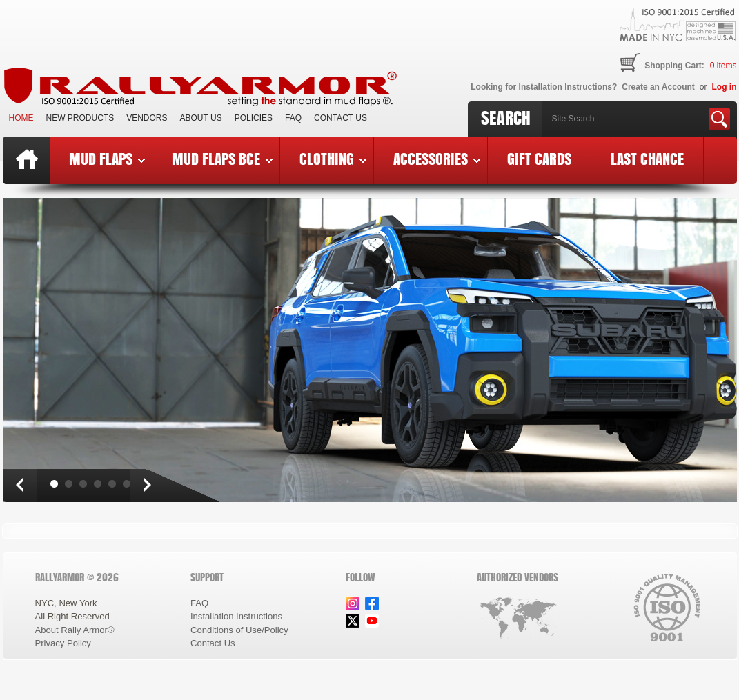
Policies (254, 118)
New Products (80, 118)
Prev (19, 486)
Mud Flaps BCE (222, 159)
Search (506, 118)
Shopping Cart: (674, 66)
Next (147, 486)
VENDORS (147, 118)
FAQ (293, 118)
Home (21, 118)
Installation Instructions (236, 616)
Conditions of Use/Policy (239, 630)
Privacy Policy (63, 643)
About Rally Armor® (75, 630)
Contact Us (341, 118)
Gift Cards (539, 159)
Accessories (437, 159)
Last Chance (647, 159)
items (723, 66)
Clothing (333, 159)
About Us (201, 118)
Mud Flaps (107, 159)
